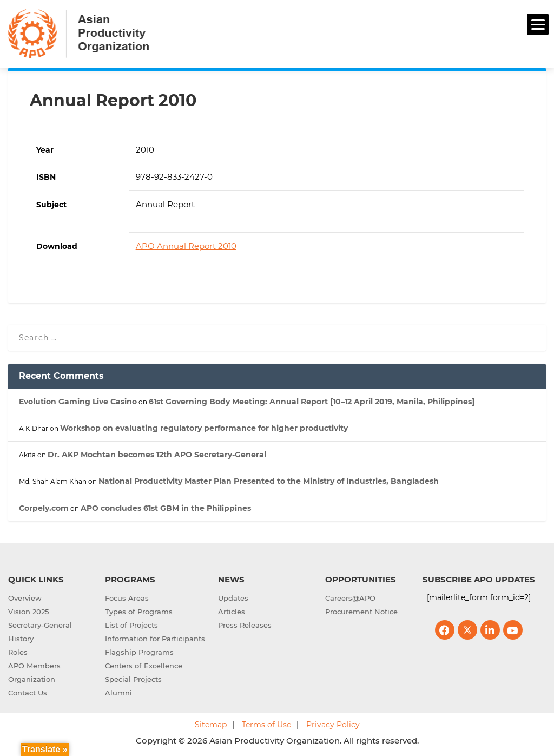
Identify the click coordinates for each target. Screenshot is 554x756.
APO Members (34, 666)
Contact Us (28, 693)
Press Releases (245, 625)
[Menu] (538, 24)
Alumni (118, 693)
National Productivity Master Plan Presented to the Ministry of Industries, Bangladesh (269, 481)
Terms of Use (266, 725)
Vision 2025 (28, 612)
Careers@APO (350, 598)
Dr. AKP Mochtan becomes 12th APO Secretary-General (157, 455)
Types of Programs (139, 612)
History (21, 639)
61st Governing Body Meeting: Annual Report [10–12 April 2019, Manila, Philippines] (312, 402)
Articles (232, 612)
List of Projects (131, 625)
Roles (18, 652)
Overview (25, 598)
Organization (32, 679)
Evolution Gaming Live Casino (78, 402)
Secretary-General (40, 625)
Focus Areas (127, 598)
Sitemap (211, 725)
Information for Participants (155, 639)
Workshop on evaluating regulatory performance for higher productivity (204, 428)
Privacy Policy (333, 725)
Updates (233, 598)
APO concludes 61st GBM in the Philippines (166, 508)
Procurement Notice (361, 612)
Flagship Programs (139, 652)
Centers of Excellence (144, 666)
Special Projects (133, 679)
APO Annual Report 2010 (186, 246)
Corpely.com (44, 508)
